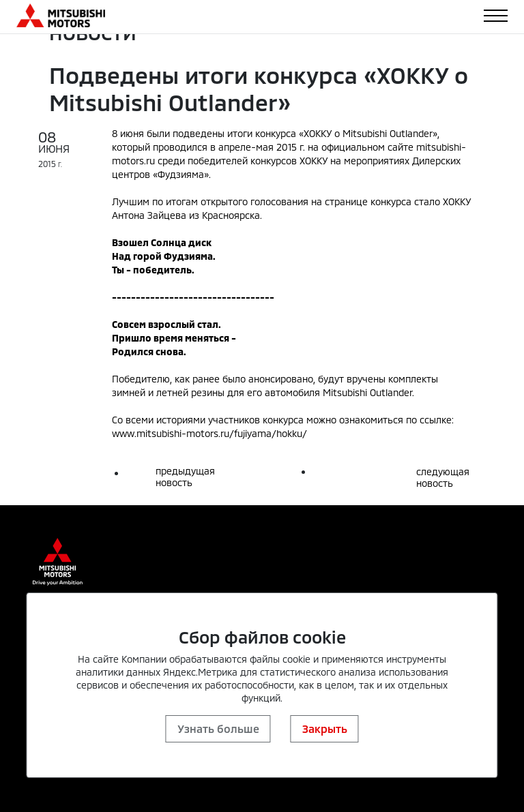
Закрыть (325, 728)
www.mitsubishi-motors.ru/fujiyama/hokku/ (209, 433)
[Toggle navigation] (496, 16)
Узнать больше (218, 728)
